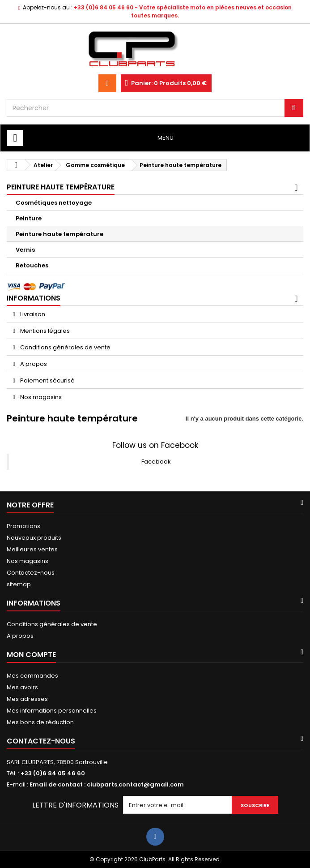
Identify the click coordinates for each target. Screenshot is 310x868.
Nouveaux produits (34, 538)
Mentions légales (44, 331)
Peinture (29, 218)
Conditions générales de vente (65, 347)
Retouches (32, 265)
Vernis (25, 250)
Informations (34, 298)
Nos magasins (40, 397)
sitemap (19, 584)
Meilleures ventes (32, 549)
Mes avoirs (22, 687)
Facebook (156, 462)
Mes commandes (32, 676)
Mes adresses (27, 699)
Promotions (23, 526)
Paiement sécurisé (47, 380)
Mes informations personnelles (52, 711)
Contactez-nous (31, 573)
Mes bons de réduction (40, 722)
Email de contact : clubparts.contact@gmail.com (107, 784)
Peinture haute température (59, 234)
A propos (33, 364)
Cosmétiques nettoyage (54, 203)
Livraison (32, 314)
